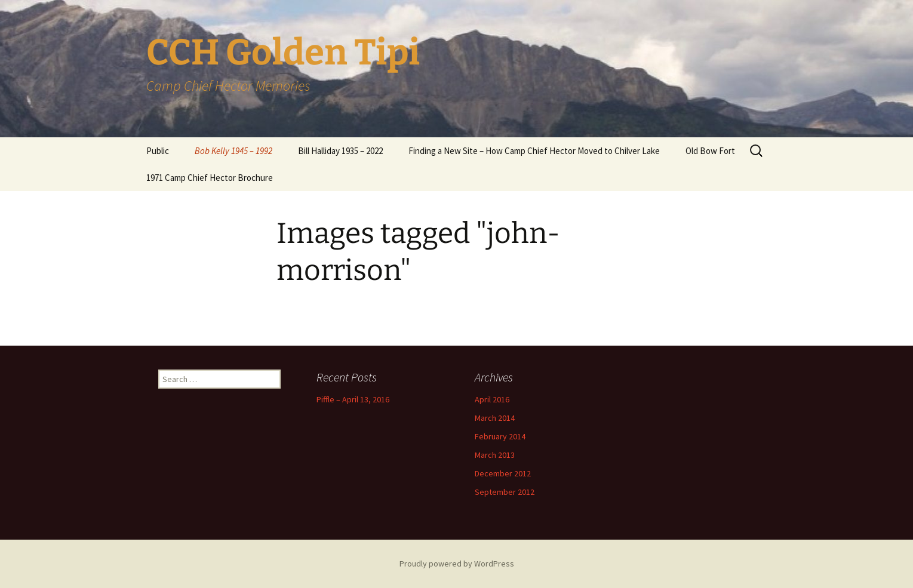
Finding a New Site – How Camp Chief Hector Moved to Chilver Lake (534, 151)
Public (158, 151)
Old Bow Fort (710, 151)
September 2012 (505, 492)
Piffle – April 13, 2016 (353, 399)
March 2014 (495, 418)
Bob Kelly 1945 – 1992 (233, 151)
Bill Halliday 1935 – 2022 (340, 151)
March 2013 (495, 455)
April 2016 (492, 399)
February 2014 (500, 436)
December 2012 (503, 473)
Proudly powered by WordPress (457, 564)
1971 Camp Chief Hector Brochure (210, 178)
